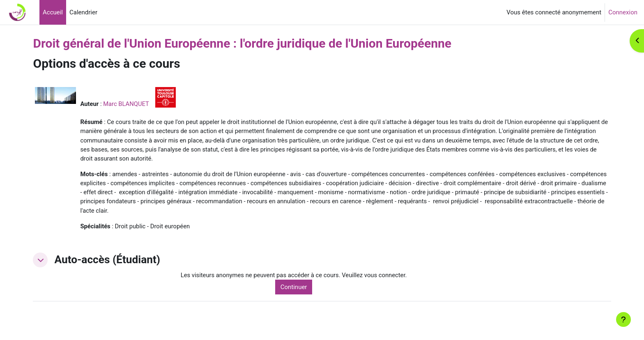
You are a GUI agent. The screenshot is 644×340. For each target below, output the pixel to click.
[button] (48, 262)
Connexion (623, 12)
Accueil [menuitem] (53, 12)
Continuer (300, 289)
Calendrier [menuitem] (83, 12)
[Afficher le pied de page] (623, 319)
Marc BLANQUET (135, 104)
